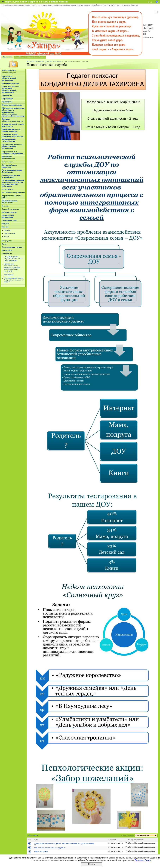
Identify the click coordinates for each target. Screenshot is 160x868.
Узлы (4, 244)
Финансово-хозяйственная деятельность (13, 125)
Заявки (41, 57)
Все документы (142, 835)
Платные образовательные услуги (12, 120)
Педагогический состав (12, 105)
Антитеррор (9, 275)
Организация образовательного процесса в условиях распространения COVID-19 (12, 268)
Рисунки (6, 224)
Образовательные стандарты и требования (12, 153)
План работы (8, 189)
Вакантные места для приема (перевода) (11, 130)
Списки (5, 227)
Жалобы (18, 57)
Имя (36, 839)
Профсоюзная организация (8, 216)
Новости (5, 206)
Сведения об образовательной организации (9, 78)
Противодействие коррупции (9, 166)
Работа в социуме (9, 212)
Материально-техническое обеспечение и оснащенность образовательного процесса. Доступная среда (13, 112)
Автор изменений (136, 839)
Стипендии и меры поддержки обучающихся (13, 135)
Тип (30, 839)
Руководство (7, 102)
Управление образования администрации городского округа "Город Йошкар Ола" (75, 5)
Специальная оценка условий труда (11, 176)
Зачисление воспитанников (8, 158)
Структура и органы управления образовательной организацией (11, 89)
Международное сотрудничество (9, 140)
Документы (7, 95)
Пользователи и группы (12, 247)
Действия (32, 835)
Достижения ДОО (10, 220)
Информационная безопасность (10, 202)
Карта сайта (7, 250)
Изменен (112, 839)
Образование (7, 99)
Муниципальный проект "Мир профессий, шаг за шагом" (14, 280)
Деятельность (8, 162)
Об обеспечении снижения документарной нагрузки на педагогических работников (13, 183)
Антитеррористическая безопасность (12, 171)
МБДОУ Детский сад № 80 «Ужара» (123, 5)
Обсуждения (7, 241)
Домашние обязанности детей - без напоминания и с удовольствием (64, 844)
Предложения (30, 57)
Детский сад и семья (11, 209)
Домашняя (7, 57)
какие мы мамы (41, 852)
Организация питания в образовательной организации (12, 146)
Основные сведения (10, 83)
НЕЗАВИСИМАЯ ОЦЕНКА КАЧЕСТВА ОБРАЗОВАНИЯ (13, 259)
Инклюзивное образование (13, 192)
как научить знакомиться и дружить (50, 848)
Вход (150, 2)
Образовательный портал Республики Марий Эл (21, 5)
